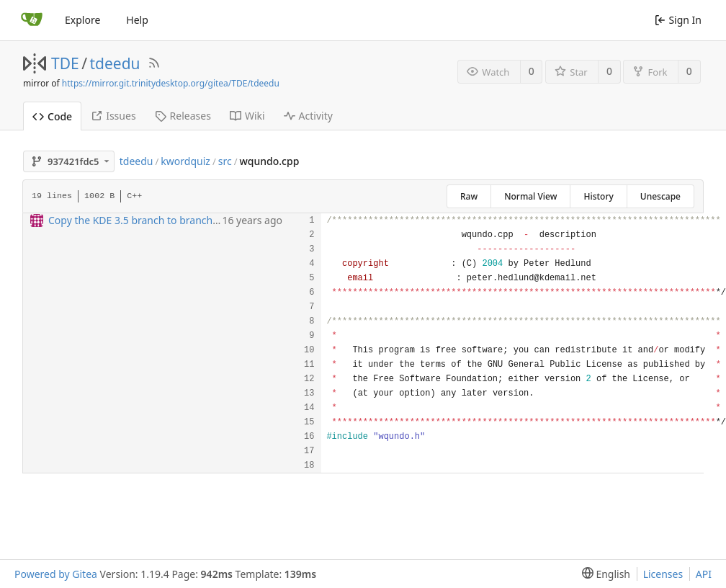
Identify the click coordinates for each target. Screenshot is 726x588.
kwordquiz (185, 161)
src (225, 161)
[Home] (32, 20)
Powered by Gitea (56, 574)
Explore (82, 20)
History (598, 196)
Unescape (660, 196)
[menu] (603, 574)
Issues (113, 116)
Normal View (530, 196)
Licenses (663, 574)
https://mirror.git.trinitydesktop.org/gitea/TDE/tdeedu (171, 83)
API (704, 574)
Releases (183, 116)
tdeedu (115, 63)
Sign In (678, 20)
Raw (469, 196)
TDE (65, 63)
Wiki (247, 116)
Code (52, 116)
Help (137, 20)
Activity (308, 116)
